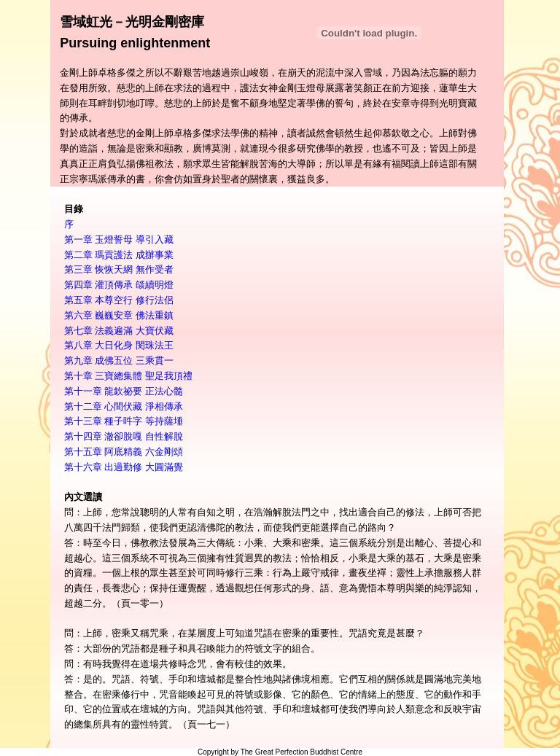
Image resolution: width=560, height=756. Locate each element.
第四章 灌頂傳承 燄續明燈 (119, 285)
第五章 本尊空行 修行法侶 (119, 300)
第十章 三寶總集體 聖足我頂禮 (128, 376)
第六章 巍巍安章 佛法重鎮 (119, 315)
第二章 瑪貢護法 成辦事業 (119, 255)
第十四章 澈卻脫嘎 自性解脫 (124, 436)
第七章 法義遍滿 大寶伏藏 (119, 331)
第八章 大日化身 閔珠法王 (119, 345)
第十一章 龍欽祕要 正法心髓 (124, 391)
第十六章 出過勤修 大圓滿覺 (124, 467)
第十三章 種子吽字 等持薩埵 (124, 421)
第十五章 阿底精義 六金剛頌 (124, 452)
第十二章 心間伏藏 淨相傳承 (124, 406)
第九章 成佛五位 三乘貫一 (119, 361)
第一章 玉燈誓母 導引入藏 (119, 239)
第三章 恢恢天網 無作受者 (119, 269)
